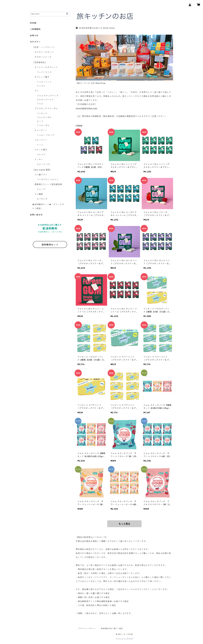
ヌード (40, 121)
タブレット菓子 (42, 77)
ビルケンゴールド (45, 100)
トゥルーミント (44, 82)
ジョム (40, 104)
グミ (37, 91)
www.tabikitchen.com (86, 108)
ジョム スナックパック (48, 96)
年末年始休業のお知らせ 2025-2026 (95, 28)
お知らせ (34, 35)
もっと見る (124, 524)
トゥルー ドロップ (46, 135)
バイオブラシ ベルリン (48, 180)
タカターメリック (43, 57)
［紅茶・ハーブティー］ (44, 47)
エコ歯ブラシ (41, 175)
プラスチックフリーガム (46, 109)
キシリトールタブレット (46, 67)
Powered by (124, 639)
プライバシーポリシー (87, 628)
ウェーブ (41, 189)
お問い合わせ (36, 215)
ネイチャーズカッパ (44, 52)
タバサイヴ (42, 199)
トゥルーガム (43, 125)
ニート (40, 145)
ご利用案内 (35, 29)
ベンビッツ (42, 113)
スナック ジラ (43, 164)
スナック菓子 (41, 150)
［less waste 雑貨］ (42, 170)
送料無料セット (50, 245)
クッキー (39, 159)
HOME (33, 23)
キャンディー (41, 130)
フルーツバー (41, 140)
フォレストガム (44, 117)
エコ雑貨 (39, 194)
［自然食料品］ (40, 62)
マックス (41, 86)
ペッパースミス (44, 72)
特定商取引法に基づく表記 (112, 628)
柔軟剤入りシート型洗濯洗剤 (48, 184)
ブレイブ (41, 155)
